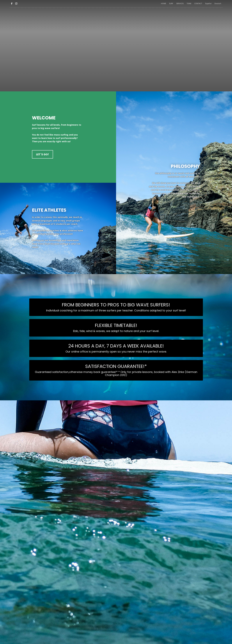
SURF (171, 3)
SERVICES (180, 3)
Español (208, 3)
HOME (164, 3)
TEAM (189, 3)
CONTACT (198, 3)
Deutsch (218, 3)
